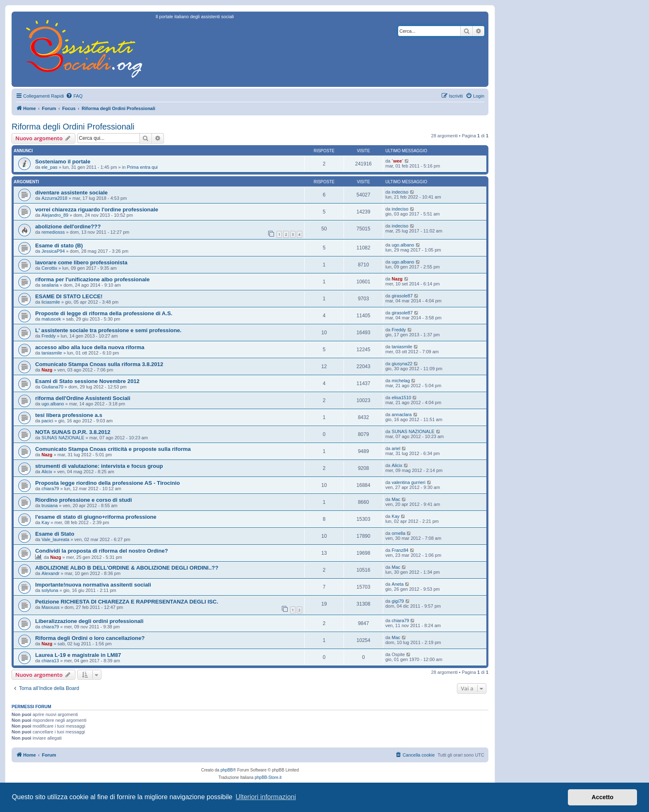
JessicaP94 (53, 251)
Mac (396, 499)
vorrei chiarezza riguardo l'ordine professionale (97, 210)
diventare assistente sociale (71, 193)
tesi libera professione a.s (69, 415)
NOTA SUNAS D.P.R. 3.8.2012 (73, 432)
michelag (401, 381)
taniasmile (52, 353)
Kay (45, 522)
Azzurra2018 (54, 198)
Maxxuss (50, 607)
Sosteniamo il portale (63, 162)
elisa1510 (401, 398)
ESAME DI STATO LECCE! (69, 296)
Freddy (48, 336)
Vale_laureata (55, 539)
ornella (398, 533)
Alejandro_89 (55, 215)
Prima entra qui (142, 167)
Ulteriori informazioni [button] (266, 797)
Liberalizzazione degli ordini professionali (89, 621)
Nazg (397, 279)
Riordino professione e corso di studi (84, 500)
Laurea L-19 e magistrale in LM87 (78, 655)
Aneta (398, 584)
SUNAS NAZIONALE (63, 438)
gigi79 (398, 601)
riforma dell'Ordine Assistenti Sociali (83, 398)
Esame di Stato (55, 534)
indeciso (400, 192)
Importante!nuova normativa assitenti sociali (93, 585)
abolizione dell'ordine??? (68, 226)
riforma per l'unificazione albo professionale (92, 279)
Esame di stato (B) (59, 246)
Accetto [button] (602, 797)
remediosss (53, 232)
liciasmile (51, 302)
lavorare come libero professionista (81, 262)
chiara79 (50, 489)
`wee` (397, 161)
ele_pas (49, 167)
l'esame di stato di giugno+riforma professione (96, 517)
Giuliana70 (52, 387)
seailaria (50, 285)
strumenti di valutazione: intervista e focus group (99, 466)
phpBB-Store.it (268, 777)
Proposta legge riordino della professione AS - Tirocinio (108, 483)
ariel (396, 448)
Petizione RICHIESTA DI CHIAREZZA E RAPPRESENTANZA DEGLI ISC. (127, 602)
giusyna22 (402, 364)
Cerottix (49, 268)
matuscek (51, 319)
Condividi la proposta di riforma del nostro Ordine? (102, 551)
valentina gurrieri (408, 482)
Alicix (47, 472)
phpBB (227, 770)
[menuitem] (74, 96)
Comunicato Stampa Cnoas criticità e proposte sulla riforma (113, 449)
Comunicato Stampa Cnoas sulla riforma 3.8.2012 (99, 364)
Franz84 (400, 550)
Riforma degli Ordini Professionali (73, 127)
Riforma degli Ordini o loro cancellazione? (90, 638)
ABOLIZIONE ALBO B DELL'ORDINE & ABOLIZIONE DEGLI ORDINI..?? (127, 568)
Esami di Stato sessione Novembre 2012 (87, 381)
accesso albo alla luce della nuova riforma (90, 347)
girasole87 (402, 296)
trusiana (49, 505)
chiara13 (50, 661)
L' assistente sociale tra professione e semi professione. (108, 330)
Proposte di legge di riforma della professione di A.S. (104, 313)
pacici (47, 421)
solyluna (50, 590)
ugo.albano (403, 245)
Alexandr (50, 573)
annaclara (401, 414)
